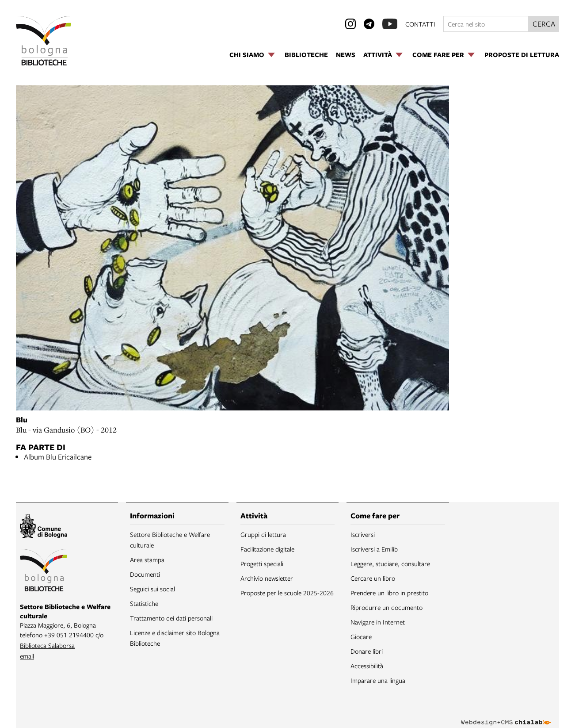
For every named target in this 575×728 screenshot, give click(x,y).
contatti (420, 24)
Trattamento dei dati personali (171, 618)
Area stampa (147, 559)
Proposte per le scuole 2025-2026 (287, 593)
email (27, 656)
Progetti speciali (262, 563)
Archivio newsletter (267, 578)
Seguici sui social (152, 589)
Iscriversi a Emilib (374, 549)
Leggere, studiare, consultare (390, 563)
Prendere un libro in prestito (389, 593)
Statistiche (144, 603)
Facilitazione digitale (267, 549)
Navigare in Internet (378, 622)
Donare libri (367, 651)
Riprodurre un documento (387, 607)
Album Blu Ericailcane (58, 457)
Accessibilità (367, 666)
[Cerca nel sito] (486, 24)
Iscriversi (363, 534)
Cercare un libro (373, 578)
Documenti (145, 574)
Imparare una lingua (378, 680)
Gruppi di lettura (263, 534)
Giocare (361, 636)
